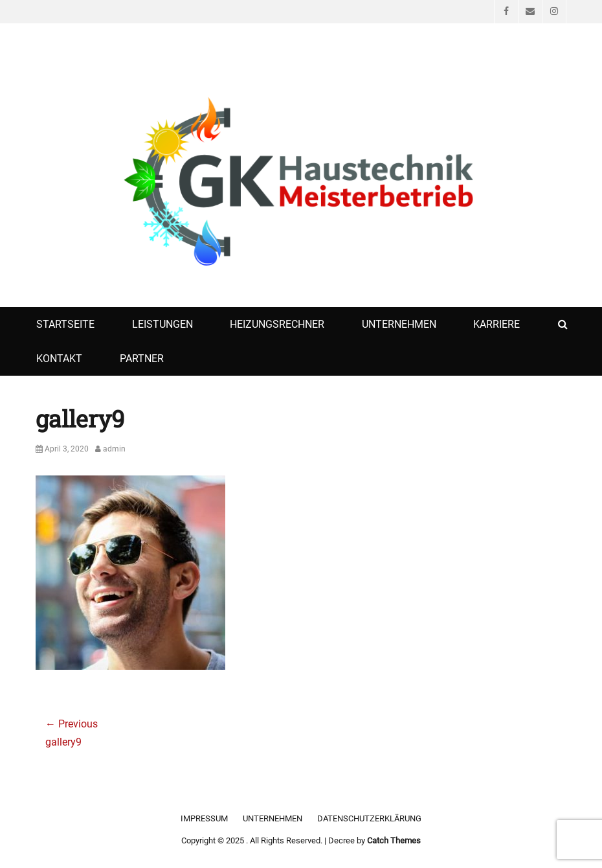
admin (114, 449)
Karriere (496, 324)
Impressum (204, 818)
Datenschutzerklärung (369, 818)
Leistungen (162, 324)
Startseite (65, 324)
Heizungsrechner (277, 324)
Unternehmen (399, 324)
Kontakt (59, 359)
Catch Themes (394, 840)
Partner (142, 359)
